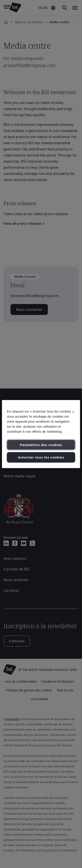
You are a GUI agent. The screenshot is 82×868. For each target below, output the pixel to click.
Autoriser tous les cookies (41, 457)
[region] (41, 434)
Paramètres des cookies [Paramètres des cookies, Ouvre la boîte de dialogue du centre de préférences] (41, 445)
